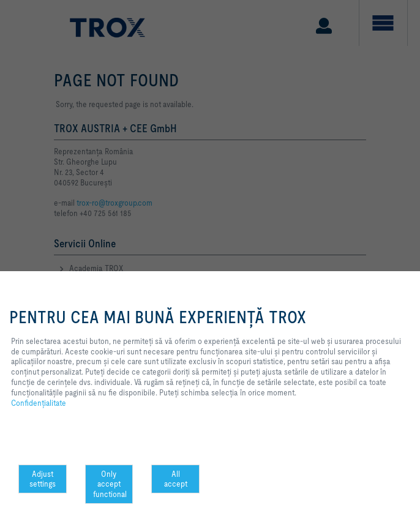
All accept (176, 479)
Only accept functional (110, 484)
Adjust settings (43, 479)
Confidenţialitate (39, 403)
